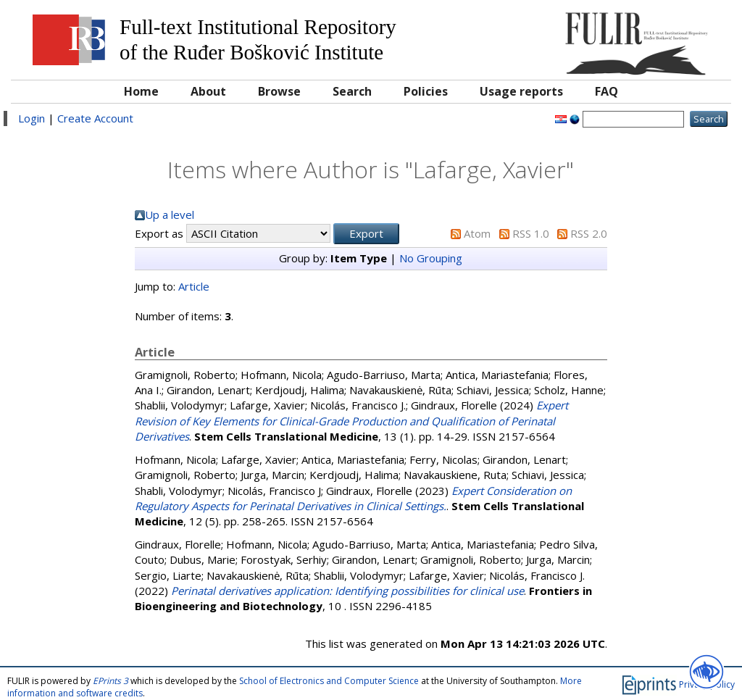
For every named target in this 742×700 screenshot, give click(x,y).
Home (141, 91)
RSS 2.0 (589, 233)
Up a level (170, 214)
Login (32, 118)
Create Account (95, 118)
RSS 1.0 (531, 233)
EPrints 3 (111, 681)
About (208, 91)
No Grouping (431, 258)
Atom (477, 233)
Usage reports (521, 91)
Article (194, 286)
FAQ (606, 91)
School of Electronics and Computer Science (329, 681)
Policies (426, 91)
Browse (279, 91)
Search (352, 91)
